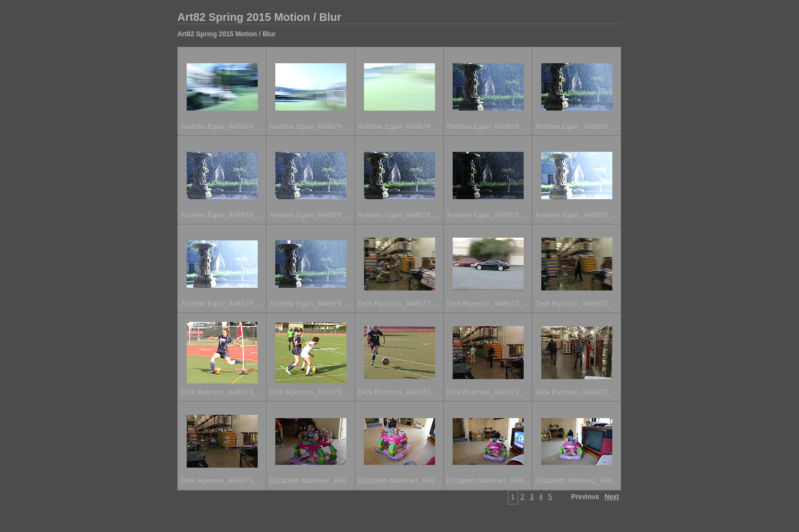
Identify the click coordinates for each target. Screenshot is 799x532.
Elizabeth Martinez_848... (311, 481)
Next (612, 497)
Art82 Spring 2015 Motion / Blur (259, 17)
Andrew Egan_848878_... (222, 126)
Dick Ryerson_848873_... (399, 303)
